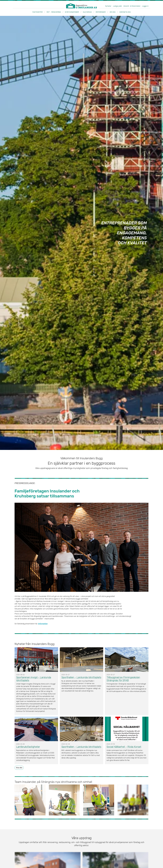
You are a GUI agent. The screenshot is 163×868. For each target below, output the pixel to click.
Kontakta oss (125, 12)
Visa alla (19, 768)
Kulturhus (87, 12)
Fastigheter (38, 12)
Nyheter (108, 6)
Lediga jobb (117, 6)
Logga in (145, 6)
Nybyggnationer (72, 12)
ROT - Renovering (54, 12)
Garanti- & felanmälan (132, 6)
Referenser (101, 12)
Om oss (113, 12)
